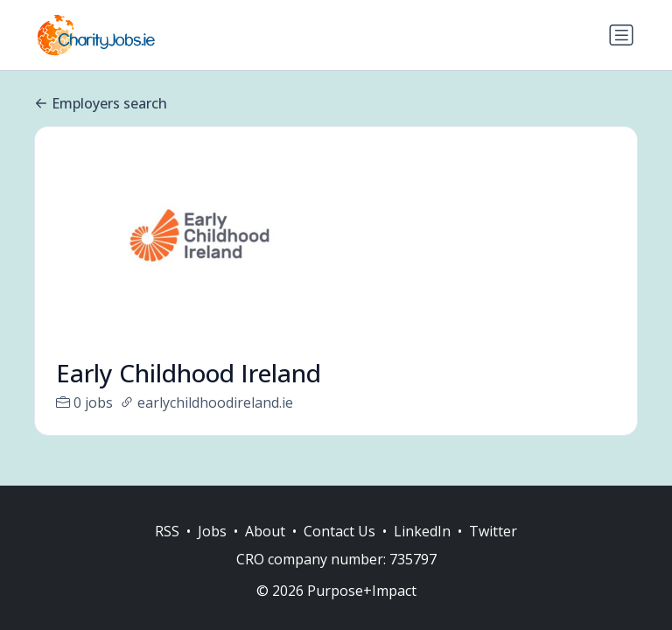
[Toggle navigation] (621, 35)
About (265, 531)
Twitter (493, 531)
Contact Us (339, 531)
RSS (167, 531)
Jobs (212, 531)
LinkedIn (422, 531)
